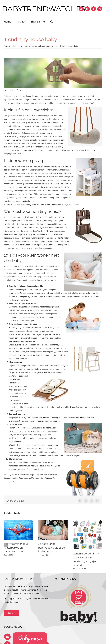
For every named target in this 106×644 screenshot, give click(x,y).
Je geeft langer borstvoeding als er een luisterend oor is (52, 548)
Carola (9, 46)
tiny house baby (72, 46)
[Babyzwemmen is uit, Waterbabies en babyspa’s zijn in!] (19, 521)
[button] (51, 22)
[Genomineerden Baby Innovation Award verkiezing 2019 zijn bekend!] (87, 521)
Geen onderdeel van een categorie (46, 46)
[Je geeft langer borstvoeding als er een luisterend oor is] (53, 521)
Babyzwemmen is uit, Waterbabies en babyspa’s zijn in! (17, 548)
